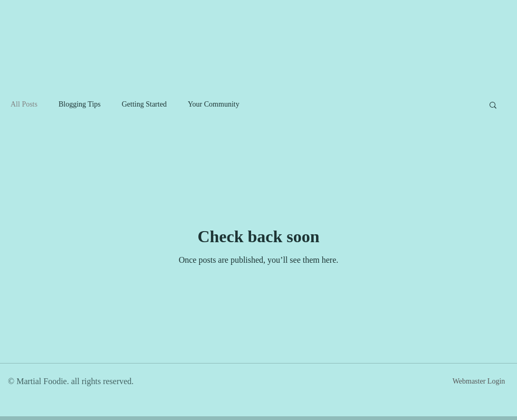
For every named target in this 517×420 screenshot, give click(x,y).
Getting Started (144, 104)
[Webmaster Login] (479, 381)
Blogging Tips (80, 104)
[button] (493, 106)
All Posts (24, 104)
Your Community (214, 104)
